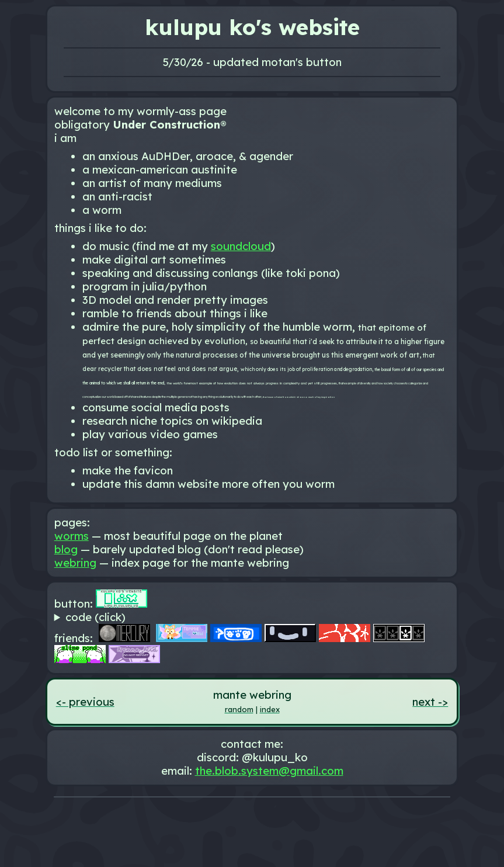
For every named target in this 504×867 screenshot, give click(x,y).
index (270, 709)
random (239, 709)
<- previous (85, 702)
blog (66, 549)
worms (72, 536)
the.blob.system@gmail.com (269, 771)
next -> (430, 702)
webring (75, 563)
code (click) (95, 617)
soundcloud (241, 246)
